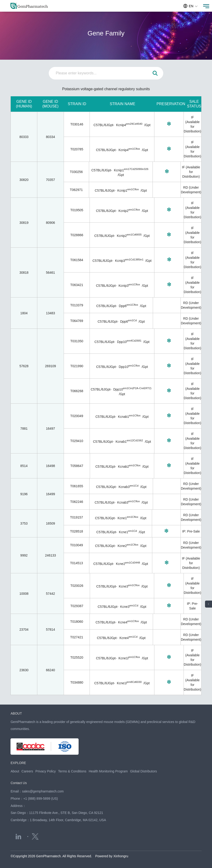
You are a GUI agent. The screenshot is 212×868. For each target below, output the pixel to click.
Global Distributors (144, 771)
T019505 (77, 210)
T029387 (77, 606)
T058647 (77, 466)
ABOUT (16, 713)
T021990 (77, 366)
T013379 (77, 305)
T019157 (77, 517)
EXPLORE (18, 763)
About (15, 771)
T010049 (76, 545)
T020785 (77, 149)
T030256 (76, 172)
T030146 (77, 124)
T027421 (77, 637)
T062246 (77, 502)
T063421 (77, 285)
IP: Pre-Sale (191, 531)
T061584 (77, 260)
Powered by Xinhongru (112, 856)
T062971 (76, 190)
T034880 (77, 682)
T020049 (77, 416)
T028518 (77, 531)
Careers (27, 771)
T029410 (77, 441)
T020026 (77, 586)
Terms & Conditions (72, 771)
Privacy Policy (46, 771)
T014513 (76, 563)
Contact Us (19, 783)
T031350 (77, 341)
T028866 (77, 235)
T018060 (77, 622)
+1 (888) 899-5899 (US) (41, 799)
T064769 (77, 321)
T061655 (77, 486)
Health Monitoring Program (108, 771)
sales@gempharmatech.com (43, 791)
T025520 (77, 657)
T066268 (77, 391)
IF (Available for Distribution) (191, 172)
